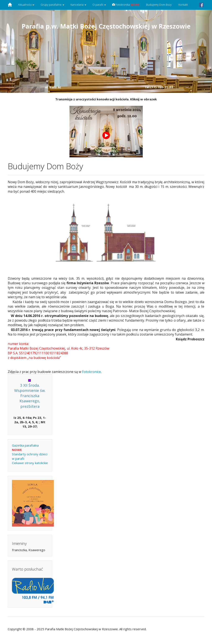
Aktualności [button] (26, 5)
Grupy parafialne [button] (52, 5)
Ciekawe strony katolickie (30, 463)
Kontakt (183, 5)
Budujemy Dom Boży (159, 5)
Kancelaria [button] (78, 5)
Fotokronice (91, 372)
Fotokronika (126, 5)
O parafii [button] (99, 5)
